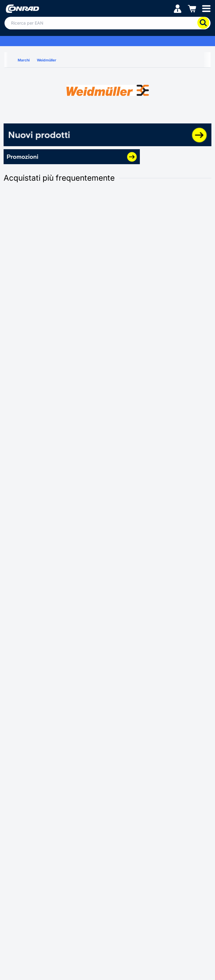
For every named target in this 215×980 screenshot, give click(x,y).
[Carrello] (192, 8)
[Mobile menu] (206, 8)
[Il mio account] (178, 8)
